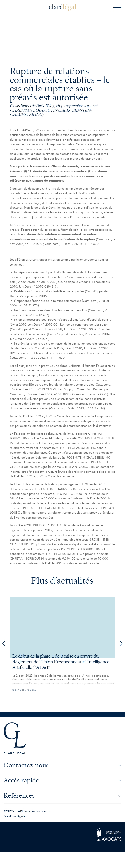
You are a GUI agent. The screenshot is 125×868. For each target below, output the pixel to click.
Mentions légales (15, 816)
